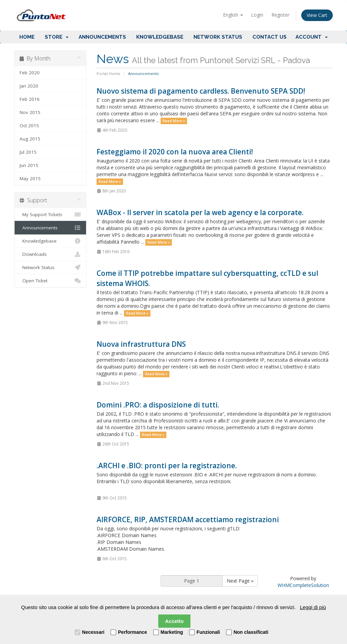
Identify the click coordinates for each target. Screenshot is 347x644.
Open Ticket (50, 281)
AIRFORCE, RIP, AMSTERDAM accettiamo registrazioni (188, 519)
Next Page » (240, 581)
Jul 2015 (28, 152)
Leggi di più (313, 607)
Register (280, 15)
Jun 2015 (29, 165)
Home (27, 37)
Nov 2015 (30, 112)
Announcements (102, 37)
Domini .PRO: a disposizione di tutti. (158, 405)
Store (57, 37)
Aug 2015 (30, 139)
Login (257, 15)
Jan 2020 (29, 86)
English (233, 15)
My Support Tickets (50, 214)
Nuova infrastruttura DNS (141, 344)
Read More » (174, 121)
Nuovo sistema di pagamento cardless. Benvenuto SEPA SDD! (201, 91)
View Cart (317, 15)
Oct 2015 (29, 126)
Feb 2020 (30, 73)
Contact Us (270, 37)
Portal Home (108, 73)
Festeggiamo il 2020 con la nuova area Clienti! (175, 152)
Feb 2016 (30, 99)
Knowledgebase (160, 37)
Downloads (50, 254)
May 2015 (30, 178)
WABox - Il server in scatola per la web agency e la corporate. (200, 212)
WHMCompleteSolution (303, 585)
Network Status (218, 37)
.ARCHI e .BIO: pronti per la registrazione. (167, 466)
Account (312, 37)
